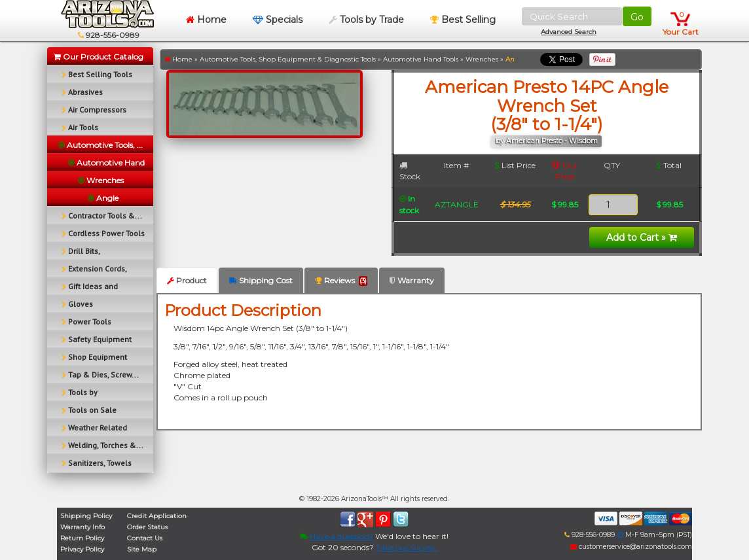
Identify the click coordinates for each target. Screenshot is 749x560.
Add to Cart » (642, 237)
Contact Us (145, 538)
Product (187, 280)
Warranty (412, 280)
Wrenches (482, 59)
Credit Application (157, 516)
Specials (278, 20)
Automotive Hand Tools (421, 59)
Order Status (147, 527)
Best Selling (463, 20)
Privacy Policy (82, 549)
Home (206, 20)
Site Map (142, 549)
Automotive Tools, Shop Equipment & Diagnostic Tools (288, 59)
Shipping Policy (86, 516)
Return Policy (82, 538)
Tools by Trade (366, 20)
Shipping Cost (261, 280)
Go (637, 17)
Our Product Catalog (99, 57)
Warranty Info (82, 527)
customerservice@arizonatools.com (631, 547)
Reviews (341, 281)
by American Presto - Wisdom (547, 141)
